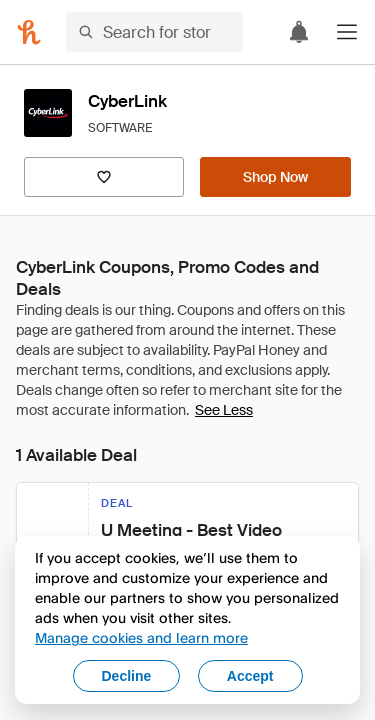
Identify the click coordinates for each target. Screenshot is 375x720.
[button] (347, 32)
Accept (250, 676)
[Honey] (29, 32)
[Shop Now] (275, 177)
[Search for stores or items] (154, 32)
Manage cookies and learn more (141, 637)
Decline (127, 676)
